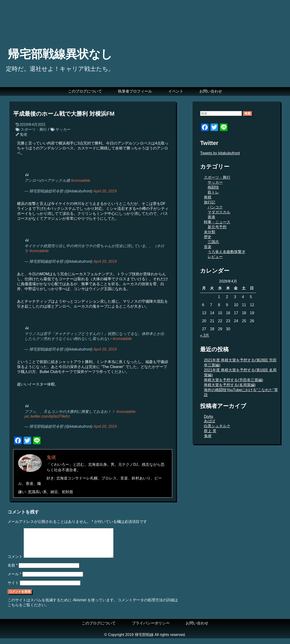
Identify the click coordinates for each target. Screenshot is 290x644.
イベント (176, 91)
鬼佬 (23, 134)
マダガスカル (219, 212)
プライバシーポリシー (151, 629)
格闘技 (213, 187)
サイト (13, 588)
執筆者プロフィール (135, 91)
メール (15, 580)
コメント (15, 562)
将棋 (208, 197)
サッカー (63, 129)
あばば (210, 421)
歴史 (208, 237)
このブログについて (85, 91)
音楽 (208, 247)
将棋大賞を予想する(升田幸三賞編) (233, 380)
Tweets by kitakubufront (220, 153)
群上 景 (210, 431)
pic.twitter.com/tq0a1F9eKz (47, 416)
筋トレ (213, 192)
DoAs (208, 417)
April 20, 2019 (105, 191)
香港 (211, 217)
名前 (13, 571)
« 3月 (205, 335)
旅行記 (210, 202)
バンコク (215, 207)
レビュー (215, 257)
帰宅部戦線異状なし (60, 54)
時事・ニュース (217, 222)
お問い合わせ (211, 91)
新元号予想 (217, 227)
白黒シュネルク (217, 426)
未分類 (210, 232)
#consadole (80, 180)
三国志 (213, 242)
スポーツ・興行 (34, 129)
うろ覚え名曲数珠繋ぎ (227, 252)
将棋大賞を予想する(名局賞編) (230, 385)
